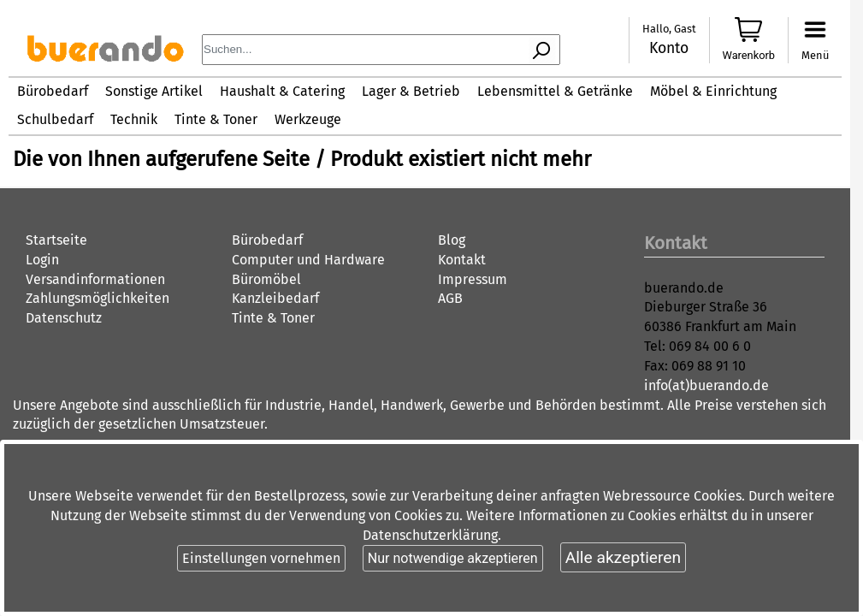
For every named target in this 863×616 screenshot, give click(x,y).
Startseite (56, 240)
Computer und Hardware (308, 260)
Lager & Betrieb (411, 91)
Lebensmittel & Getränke (555, 91)
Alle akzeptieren (623, 557)
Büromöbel (266, 279)
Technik (134, 119)
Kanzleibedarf (275, 298)
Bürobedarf (53, 91)
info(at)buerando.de (706, 385)
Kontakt (462, 260)
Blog (452, 240)
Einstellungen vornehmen (261, 558)
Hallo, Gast (669, 29)
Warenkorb (749, 55)
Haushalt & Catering (282, 91)
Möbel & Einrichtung (713, 91)
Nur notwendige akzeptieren (453, 558)
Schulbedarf (55, 119)
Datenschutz (64, 318)
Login (42, 260)
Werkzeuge (308, 119)
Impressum (473, 279)
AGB (450, 298)
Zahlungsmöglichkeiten (98, 298)
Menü (815, 55)
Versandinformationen (95, 279)
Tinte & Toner (216, 119)
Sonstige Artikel (154, 91)
